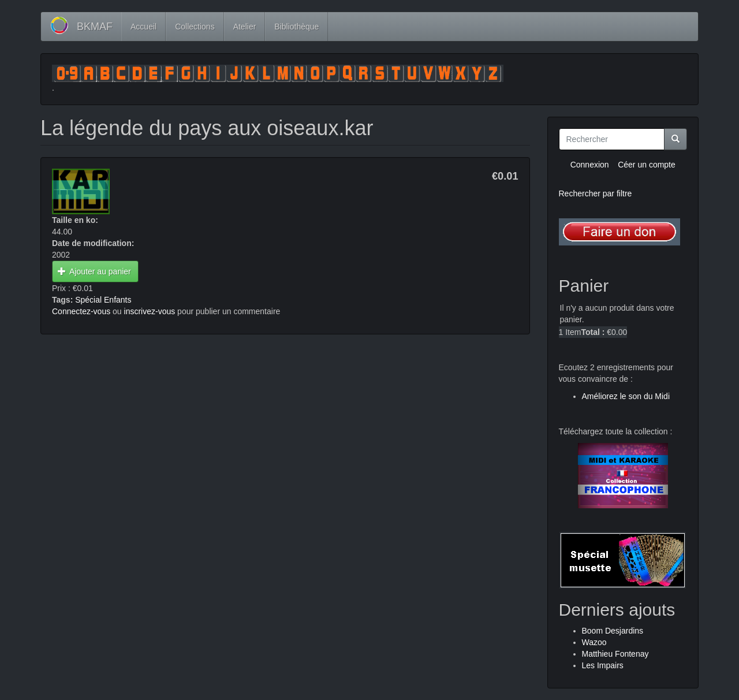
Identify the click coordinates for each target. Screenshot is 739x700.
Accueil (143, 27)
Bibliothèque (296, 27)
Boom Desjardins (613, 631)
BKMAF (95, 27)
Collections (195, 27)
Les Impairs (603, 665)
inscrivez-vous (150, 311)
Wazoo (594, 642)
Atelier (245, 27)
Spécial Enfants (103, 300)
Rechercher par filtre (596, 193)
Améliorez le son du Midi (626, 396)
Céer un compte (647, 165)
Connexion (590, 165)
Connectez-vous (81, 311)
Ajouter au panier (94, 271)
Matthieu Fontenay (615, 654)
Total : (593, 332)
